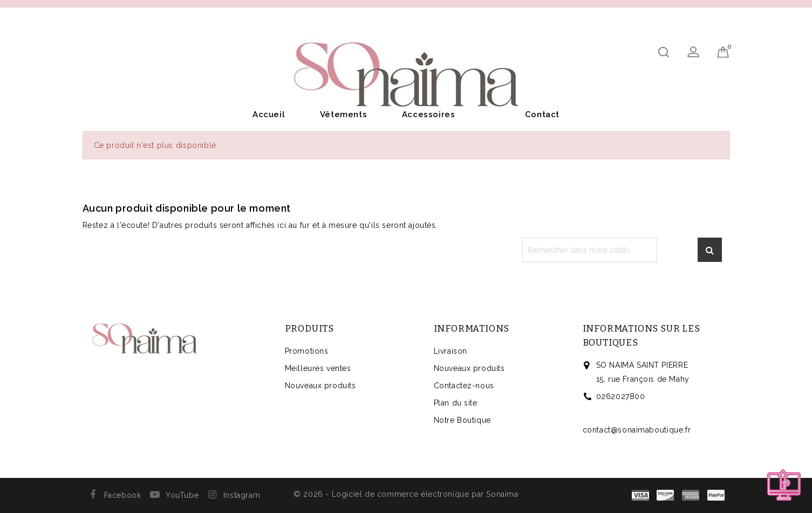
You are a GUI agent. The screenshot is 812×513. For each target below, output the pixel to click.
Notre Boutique (462, 420)
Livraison (451, 351)
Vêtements (343, 114)
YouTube (182, 495)
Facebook (123, 495)
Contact (542, 114)
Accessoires (429, 114)
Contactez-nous (464, 386)
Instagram (242, 495)
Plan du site (456, 403)
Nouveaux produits (320, 386)
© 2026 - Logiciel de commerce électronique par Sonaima (406, 494)
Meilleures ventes (318, 368)
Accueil (269, 114)
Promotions (307, 351)
